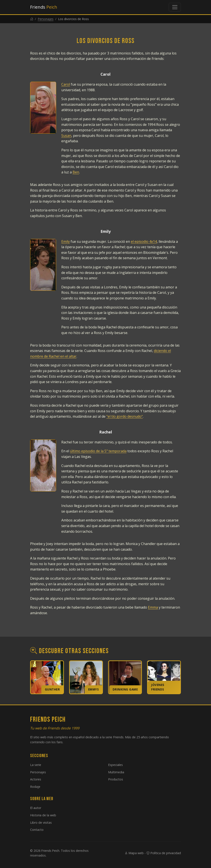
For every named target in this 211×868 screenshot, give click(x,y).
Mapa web (134, 853)
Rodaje (35, 787)
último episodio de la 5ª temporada (98, 451)
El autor (36, 808)
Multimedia (116, 772)
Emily (66, 241)
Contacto (37, 830)
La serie (36, 765)
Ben (76, 172)
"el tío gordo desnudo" (125, 416)
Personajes (46, 19)
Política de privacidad (164, 853)
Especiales (115, 765)
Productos (116, 779)
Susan (66, 136)
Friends (44, 7)
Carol (66, 84)
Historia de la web (43, 815)
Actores (36, 779)
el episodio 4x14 (144, 241)
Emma (153, 607)
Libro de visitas (41, 822)
